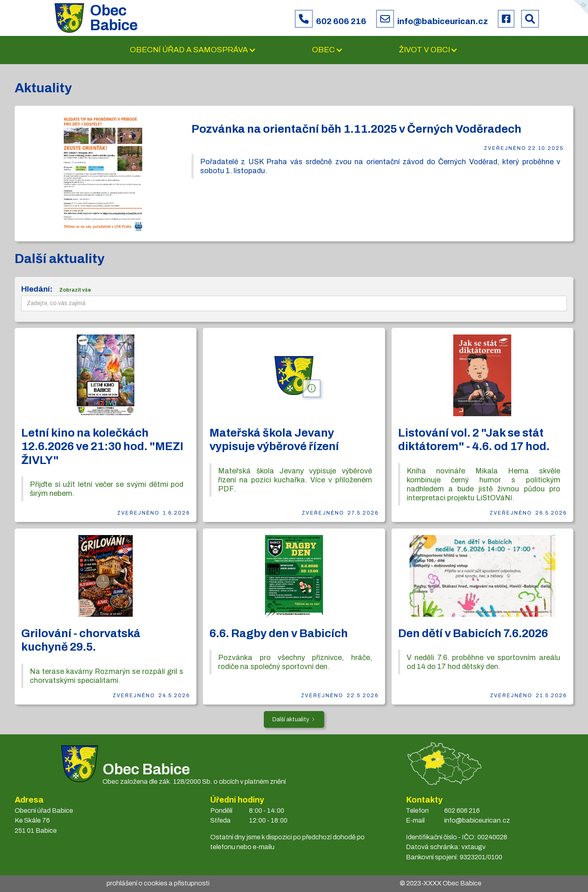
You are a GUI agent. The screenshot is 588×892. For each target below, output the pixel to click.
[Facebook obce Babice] (506, 19)
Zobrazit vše (75, 290)
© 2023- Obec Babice (441, 883)
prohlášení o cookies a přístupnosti (158, 883)
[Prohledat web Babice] (530, 19)
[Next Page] (294, 719)
